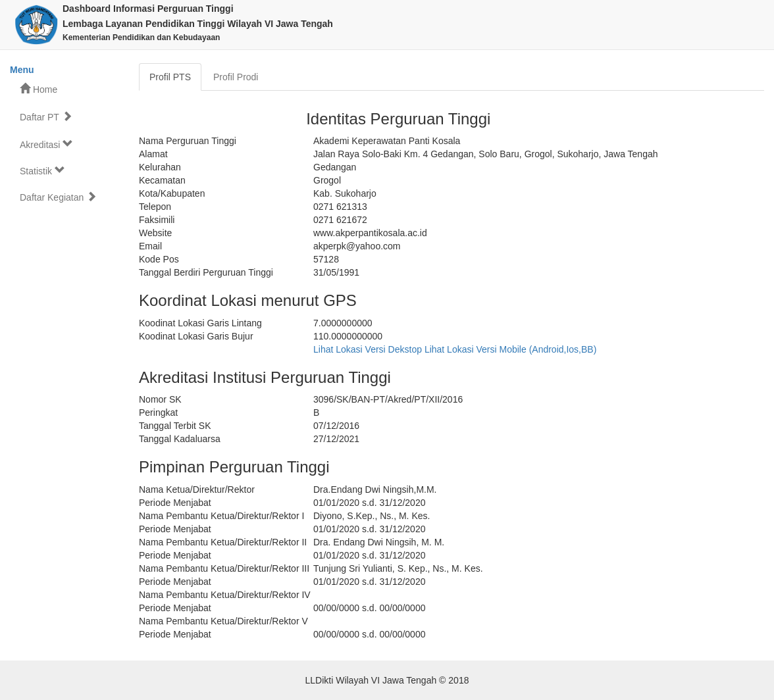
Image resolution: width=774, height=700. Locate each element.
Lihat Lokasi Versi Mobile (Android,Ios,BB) (510, 349)
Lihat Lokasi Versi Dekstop (368, 349)
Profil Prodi (236, 77)
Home (39, 89)
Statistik (42, 171)
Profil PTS (170, 77)
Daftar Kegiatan (58, 197)
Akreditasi (46, 144)
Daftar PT (46, 117)
